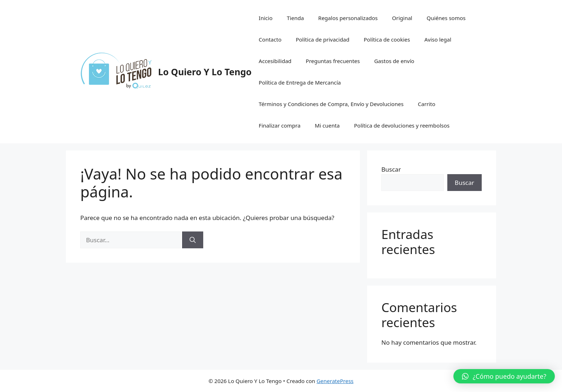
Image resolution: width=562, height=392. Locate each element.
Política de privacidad (323, 39)
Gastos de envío (394, 61)
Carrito (427, 104)
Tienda (295, 18)
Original (402, 18)
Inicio (266, 18)
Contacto (270, 39)
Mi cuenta (327, 125)
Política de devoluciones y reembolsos (402, 125)
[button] (504, 376)
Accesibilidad (275, 61)
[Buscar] (193, 240)
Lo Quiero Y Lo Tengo (205, 72)
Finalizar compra (280, 125)
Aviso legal (438, 39)
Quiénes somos (446, 18)
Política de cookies (387, 39)
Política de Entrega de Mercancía (300, 82)
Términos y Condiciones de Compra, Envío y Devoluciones (331, 104)
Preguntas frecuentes (333, 61)
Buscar (391, 169)
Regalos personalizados (348, 18)
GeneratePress (335, 381)
